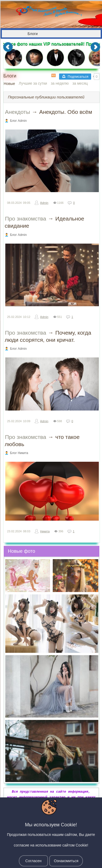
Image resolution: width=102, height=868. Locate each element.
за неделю (60, 83)
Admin (44, 203)
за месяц (80, 83)
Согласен (34, 861)
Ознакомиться (66, 861)
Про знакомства (26, 219)
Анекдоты (18, 112)
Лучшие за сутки (33, 83)
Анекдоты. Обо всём (66, 112)
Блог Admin (18, 121)
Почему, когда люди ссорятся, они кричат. (48, 336)
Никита (45, 531)
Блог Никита (19, 453)
